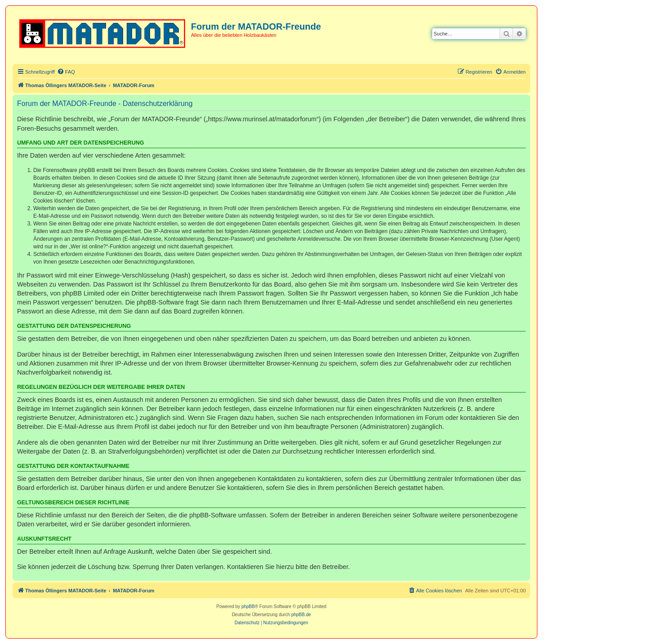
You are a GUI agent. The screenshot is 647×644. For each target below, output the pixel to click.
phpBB (248, 607)
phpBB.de (301, 615)
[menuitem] (66, 72)
